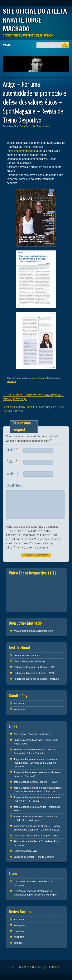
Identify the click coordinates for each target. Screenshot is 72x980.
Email (12, 462)
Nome (13, 450)
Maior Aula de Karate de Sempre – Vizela (36, 836)
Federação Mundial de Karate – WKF (34, 673)
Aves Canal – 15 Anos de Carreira (32, 734)
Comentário (16, 485)
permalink (12, 381)
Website (12, 473)
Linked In (19, 931)
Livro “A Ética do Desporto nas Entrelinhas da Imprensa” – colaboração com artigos (33, 397)
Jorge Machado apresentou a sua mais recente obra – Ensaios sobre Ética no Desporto (35, 763)
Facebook (19, 703)
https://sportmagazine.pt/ (22, 151)
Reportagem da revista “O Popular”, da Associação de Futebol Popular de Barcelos (34, 409)
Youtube (18, 943)
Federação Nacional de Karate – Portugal (37, 679)
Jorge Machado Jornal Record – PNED (35, 782)
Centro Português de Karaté (29, 661)
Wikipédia (19, 937)
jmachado (46, 126)
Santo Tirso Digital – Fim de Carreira (34, 857)
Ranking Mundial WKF (26, 851)
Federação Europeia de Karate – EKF (35, 667)
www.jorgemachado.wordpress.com (33, 631)
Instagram (19, 709)
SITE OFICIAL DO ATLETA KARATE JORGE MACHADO (35, 20)
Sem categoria (39, 378)
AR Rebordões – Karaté (27, 655)
